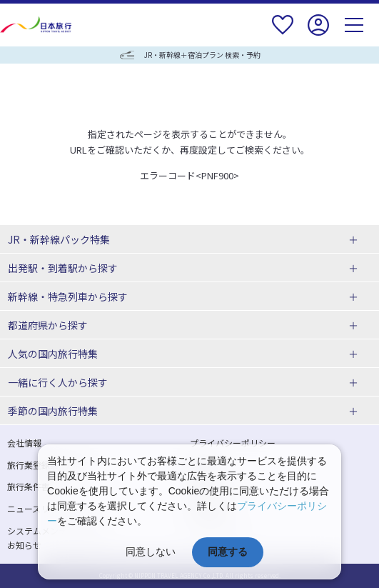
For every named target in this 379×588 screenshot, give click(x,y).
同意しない (151, 552)
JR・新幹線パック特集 (59, 239)
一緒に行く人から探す (58, 382)
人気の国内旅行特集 (53, 354)
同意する (228, 552)
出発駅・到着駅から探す (63, 268)
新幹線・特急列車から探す (68, 297)
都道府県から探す (48, 325)
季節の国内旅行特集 (53, 411)
